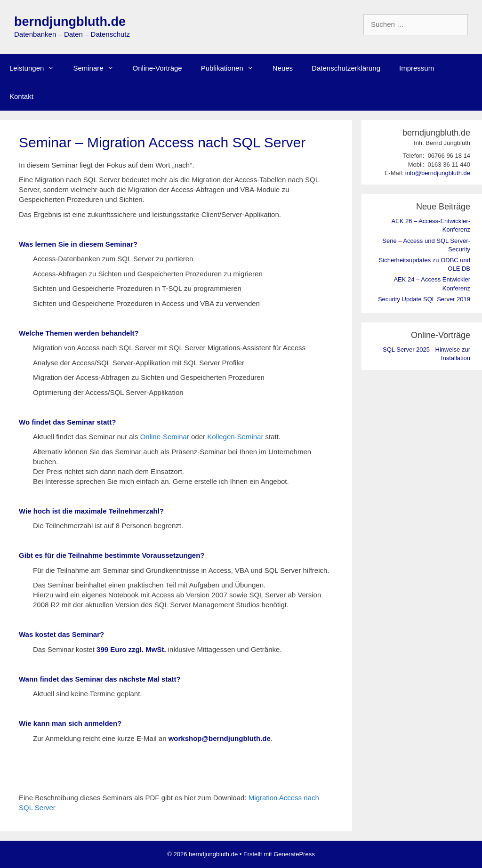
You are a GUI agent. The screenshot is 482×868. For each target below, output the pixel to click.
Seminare (98, 68)
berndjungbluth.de (70, 22)
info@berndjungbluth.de (438, 173)
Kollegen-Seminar (235, 437)
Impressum (417, 68)
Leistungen (36, 68)
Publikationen (232, 68)
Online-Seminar (165, 437)
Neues (283, 68)
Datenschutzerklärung (346, 68)
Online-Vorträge (157, 68)
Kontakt (21, 96)
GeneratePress (294, 854)
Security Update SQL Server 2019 (424, 299)
